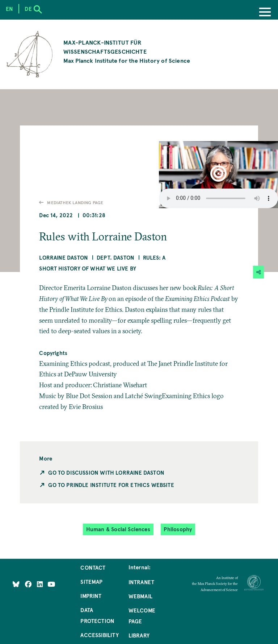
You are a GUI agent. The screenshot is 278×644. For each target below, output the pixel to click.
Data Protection (97, 615)
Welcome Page (142, 616)
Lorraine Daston (64, 257)
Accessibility (99, 635)
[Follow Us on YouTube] (51, 584)
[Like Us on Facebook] (29, 584)
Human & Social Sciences (118, 529)
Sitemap (91, 582)
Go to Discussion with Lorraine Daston (106, 472)
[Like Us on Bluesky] (16, 584)
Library (139, 635)
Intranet (141, 582)
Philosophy (178, 529)
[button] (218, 175)
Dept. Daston (115, 257)
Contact (93, 567)
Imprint (91, 596)
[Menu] (265, 13)
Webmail (140, 596)
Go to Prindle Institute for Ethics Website (111, 485)
